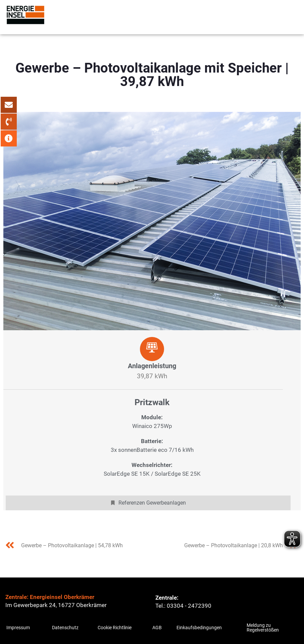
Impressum (18, 628)
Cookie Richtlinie (115, 628)
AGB (157, 628)
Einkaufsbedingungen (199, 628)
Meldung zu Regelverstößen (263, 628)
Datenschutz (65, 628)
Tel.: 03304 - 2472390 (183, 606)
